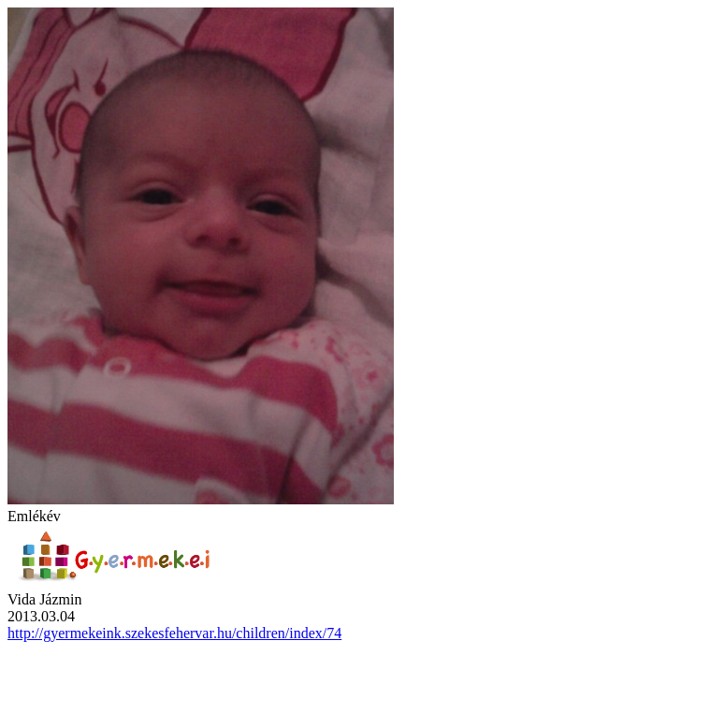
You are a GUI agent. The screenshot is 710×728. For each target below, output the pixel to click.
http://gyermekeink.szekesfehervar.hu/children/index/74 (174, 633)
